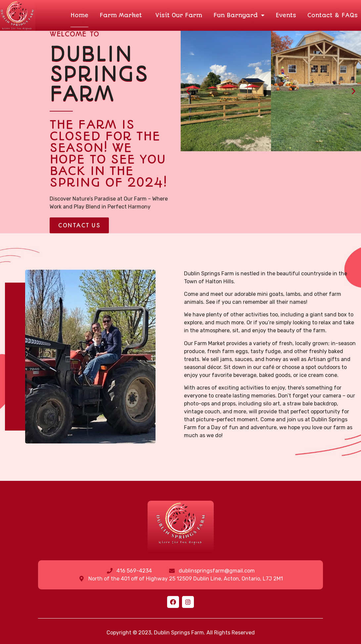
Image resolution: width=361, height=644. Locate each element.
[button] (79, 225)
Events (286, 15)
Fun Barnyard (239, 15)
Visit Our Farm (179, 15)
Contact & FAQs (333, 15)
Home (79, 15)
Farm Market (122, 15)
